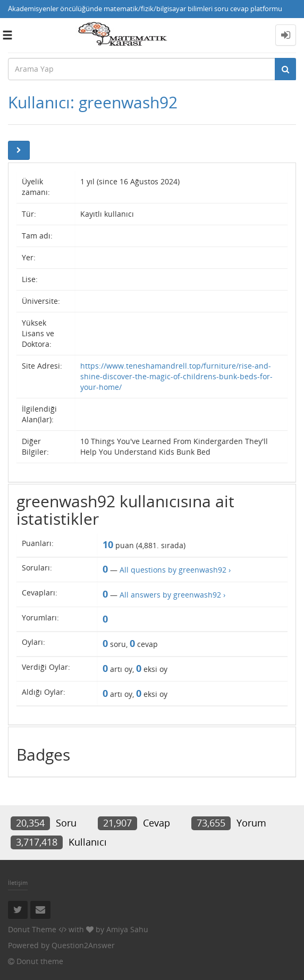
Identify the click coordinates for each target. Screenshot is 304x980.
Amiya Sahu (127, 929)
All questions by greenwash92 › (175, 570)
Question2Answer (83, 945)
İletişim (18, 883)
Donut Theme (32, 929)
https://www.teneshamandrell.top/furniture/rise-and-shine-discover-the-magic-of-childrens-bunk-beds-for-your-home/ (176, 376)
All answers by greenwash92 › (172, 595)
